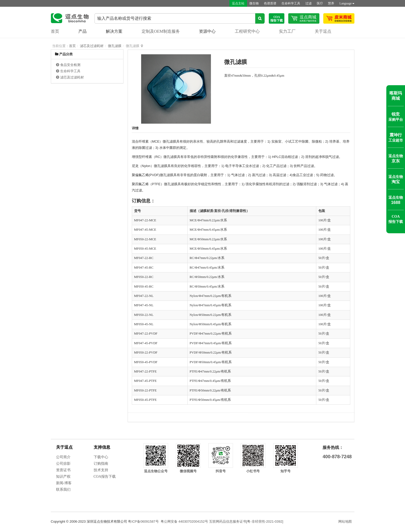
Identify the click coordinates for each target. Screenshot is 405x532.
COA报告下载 (105, 477)
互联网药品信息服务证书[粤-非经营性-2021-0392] (246, 521)
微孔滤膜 (115, 46)
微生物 (254, 3)
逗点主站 (238, 3)
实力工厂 (287, 31)
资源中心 (207, 31)
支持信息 (102, 447)
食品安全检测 (70, 65)
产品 (83, 31)
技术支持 (101, 470)
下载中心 (101, 457)
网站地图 (345, 521)
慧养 (331, 3)
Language (347, 3)
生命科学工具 (291, 3)
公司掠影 (63, 464)
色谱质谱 (270, 3)
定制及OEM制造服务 (161, 31)
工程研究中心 (247, 31)
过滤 (308, 3)
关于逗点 (323, 31)
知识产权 (63, 477)
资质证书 (63, 470)
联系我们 (63, 490)
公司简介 (63, 457)
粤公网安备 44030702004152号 (184, 521)
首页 (55, 31)
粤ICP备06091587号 (143, 521)
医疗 (320, 3)
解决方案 (114, 31)
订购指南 (101, 464)
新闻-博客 (64, 483)
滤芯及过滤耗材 (92, 46)
